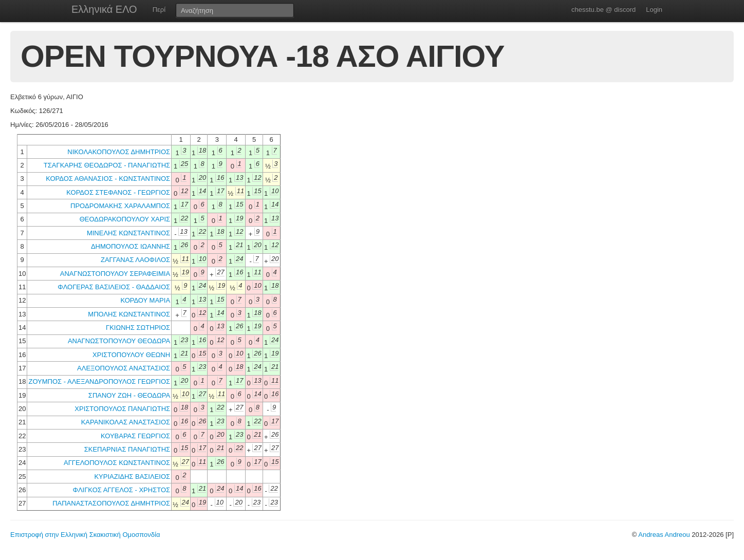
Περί (159, 10)
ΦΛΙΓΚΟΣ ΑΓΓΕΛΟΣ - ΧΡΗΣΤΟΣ (122, 490)
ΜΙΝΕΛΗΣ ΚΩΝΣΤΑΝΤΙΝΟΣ (128, 233)
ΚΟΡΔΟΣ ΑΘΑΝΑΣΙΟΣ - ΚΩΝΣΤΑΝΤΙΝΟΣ (108, 179)
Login (654, 10)
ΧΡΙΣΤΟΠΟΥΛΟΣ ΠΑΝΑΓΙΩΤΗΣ (122, 409)
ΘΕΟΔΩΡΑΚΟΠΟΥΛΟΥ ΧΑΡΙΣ (125, 219)
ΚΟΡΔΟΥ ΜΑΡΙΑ (145, 300)
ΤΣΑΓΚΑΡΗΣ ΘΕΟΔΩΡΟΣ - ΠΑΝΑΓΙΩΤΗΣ (107, 165)
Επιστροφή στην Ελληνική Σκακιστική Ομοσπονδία (85, 535)
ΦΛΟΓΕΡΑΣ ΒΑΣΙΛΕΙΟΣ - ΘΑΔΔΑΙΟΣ (114, 287)
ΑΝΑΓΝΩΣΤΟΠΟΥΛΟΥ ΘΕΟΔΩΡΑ (119, 341)
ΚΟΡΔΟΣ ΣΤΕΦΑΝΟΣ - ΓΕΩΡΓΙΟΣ (118, 192)
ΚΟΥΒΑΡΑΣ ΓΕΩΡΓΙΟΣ (135, 436)
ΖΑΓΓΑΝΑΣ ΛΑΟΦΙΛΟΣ (135, 260)
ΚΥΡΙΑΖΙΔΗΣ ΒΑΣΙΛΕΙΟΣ (132, 477)
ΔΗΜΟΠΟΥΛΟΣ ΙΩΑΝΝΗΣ (131, 246)
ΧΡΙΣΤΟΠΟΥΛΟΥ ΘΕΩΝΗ (131, 355)
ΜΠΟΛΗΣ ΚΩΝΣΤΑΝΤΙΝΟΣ (129, 314)
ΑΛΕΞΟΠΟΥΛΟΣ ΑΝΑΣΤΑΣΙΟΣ (124, 368)
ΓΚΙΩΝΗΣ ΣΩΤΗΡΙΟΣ (138, 328)
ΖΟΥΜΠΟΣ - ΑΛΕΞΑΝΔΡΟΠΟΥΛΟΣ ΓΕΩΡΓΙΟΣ (99, 381)
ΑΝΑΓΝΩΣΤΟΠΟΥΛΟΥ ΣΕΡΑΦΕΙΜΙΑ (115, 274)
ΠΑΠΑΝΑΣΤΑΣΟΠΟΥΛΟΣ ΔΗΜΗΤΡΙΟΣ (111, 503)
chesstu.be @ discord (603, 10)
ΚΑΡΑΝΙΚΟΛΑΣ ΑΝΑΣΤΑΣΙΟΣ (126, 422)
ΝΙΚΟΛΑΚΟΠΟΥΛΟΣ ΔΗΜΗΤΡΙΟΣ (119, 152)
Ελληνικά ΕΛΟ (104, 9)
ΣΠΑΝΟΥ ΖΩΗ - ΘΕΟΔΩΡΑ (129, 395)
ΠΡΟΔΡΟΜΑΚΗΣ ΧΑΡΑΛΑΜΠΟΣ (120, 206)
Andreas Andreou (664, 535)
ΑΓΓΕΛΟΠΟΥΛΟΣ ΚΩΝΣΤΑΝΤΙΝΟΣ (117, 463)
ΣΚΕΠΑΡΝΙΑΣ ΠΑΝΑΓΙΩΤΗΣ (127, 449)
